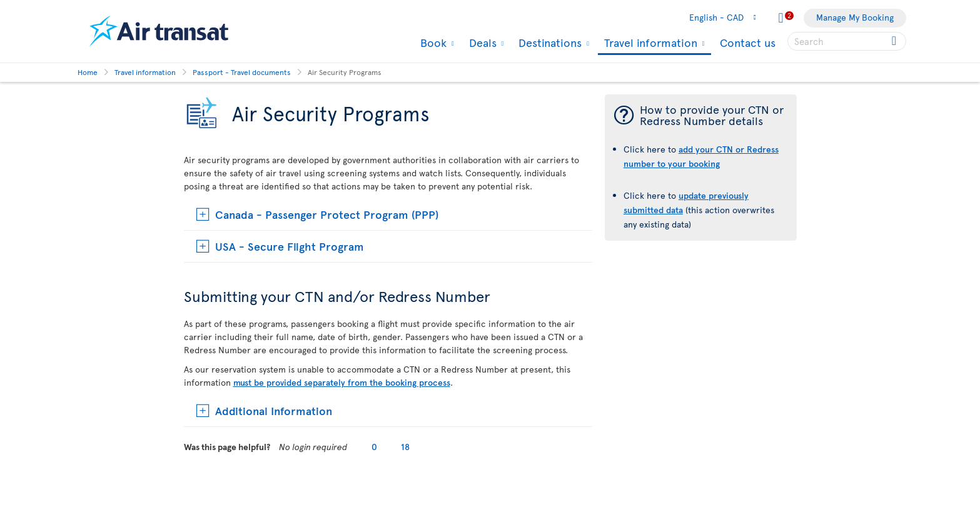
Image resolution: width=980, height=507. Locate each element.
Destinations (548, 43)
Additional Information (274, 410)
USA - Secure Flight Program (290, 246)
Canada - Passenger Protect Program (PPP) (327, 214)
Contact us (748, 42)
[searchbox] (847, 41)
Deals (481, 43)
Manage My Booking (855, 17)
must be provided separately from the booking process (342, 382)
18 (405, 447)
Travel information (649, 43)
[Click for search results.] (895, 41)
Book (432, 43)
